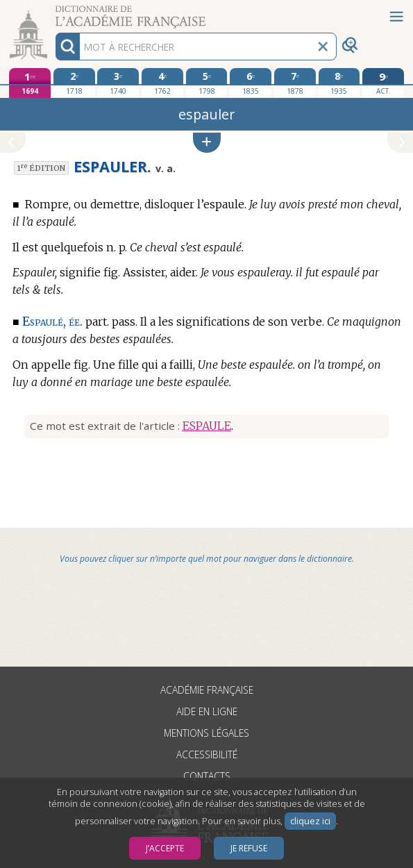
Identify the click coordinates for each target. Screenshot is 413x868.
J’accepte (165, 848)
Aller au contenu (54, 12)
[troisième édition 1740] (118, 83)
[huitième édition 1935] (339, 83)
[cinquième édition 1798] (207, 83)
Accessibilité (207, 754)
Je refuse (249, 848)
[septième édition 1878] (295, 83)
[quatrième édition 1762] (162, 83)
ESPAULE (207, 426)
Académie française (207, 690)
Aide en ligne (207, 711)
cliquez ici (310, 821)
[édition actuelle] (383, 83)
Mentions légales (206, 733)
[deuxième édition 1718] (74, 83)
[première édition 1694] (30, 83)
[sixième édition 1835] (251, 83)
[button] (207, 143)
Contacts (207, 776)
